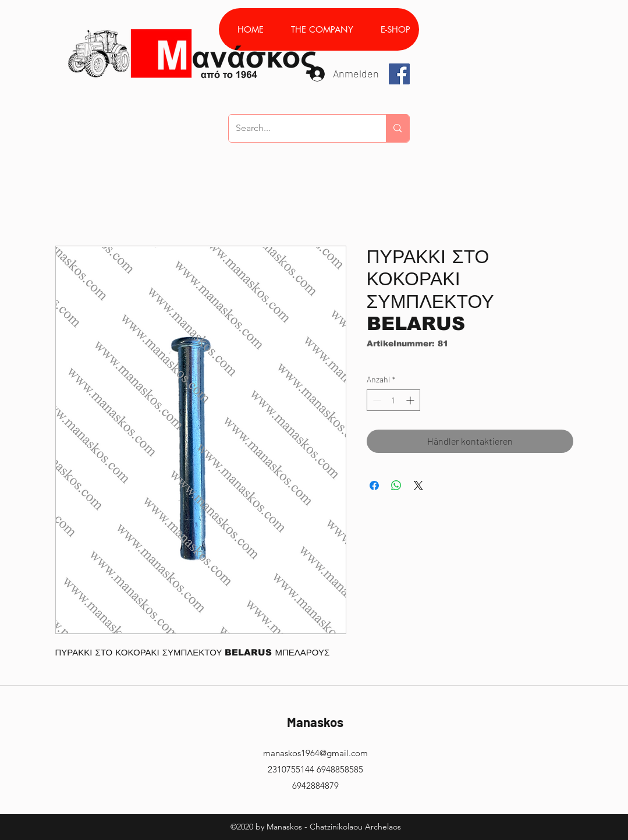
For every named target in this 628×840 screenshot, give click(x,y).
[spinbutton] (393, 400)
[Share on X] (418, 485)
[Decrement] (376, 400)
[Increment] (411, 400)
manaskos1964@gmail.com (315, 753)
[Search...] (299, 128)
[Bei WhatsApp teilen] (396, 485)
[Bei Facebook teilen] (374, 485)
